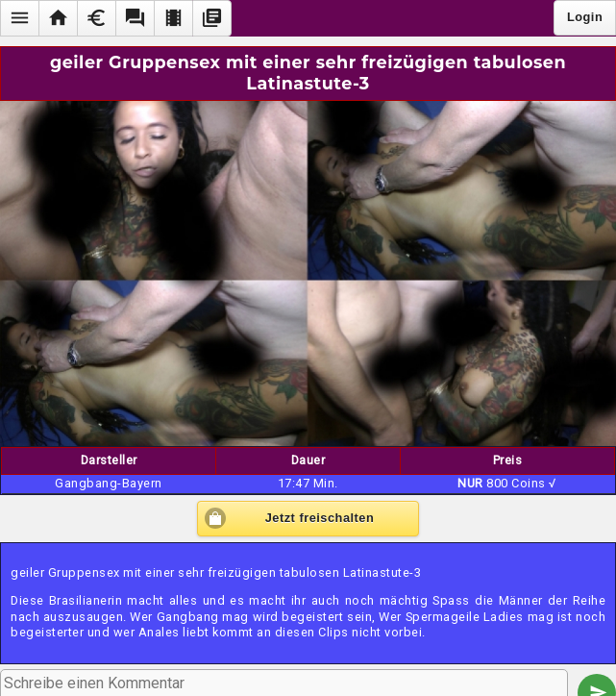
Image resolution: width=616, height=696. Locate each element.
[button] (19, 18)
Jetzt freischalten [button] (320, 518)
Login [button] (585, 17)
